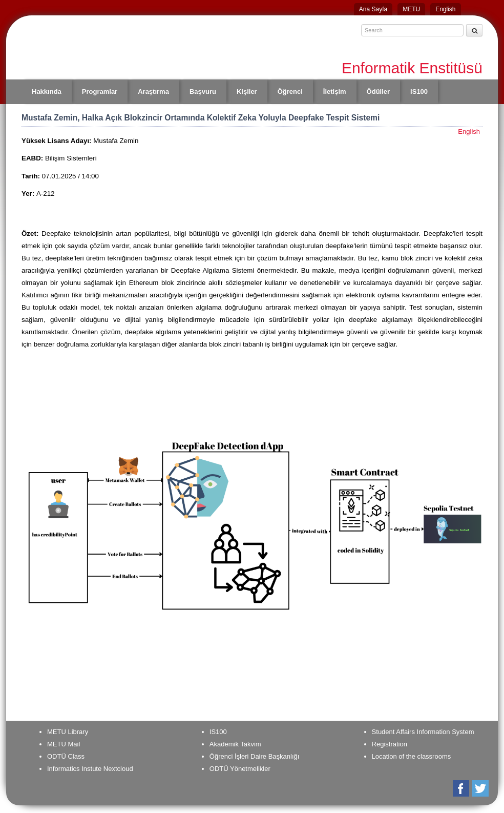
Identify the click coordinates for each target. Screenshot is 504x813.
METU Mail (64, 744)
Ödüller (379, 92)
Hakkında (47, 92)
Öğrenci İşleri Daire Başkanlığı (255, 756)
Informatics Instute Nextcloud (90, 769)
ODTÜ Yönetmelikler (240, 769)
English (445, 9)
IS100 (419, 92)
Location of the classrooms (412, 756)
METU (411, 9)
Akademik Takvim (235, 744)
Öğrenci (290, 92)
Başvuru (203, 92)
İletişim (335, 92)
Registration (390, 744)
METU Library (68, 732)
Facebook (462, 788)
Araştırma (153, 92)
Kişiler (247, 92)
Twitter (481, 788)
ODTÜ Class (66, 756)
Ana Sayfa (373, 9)
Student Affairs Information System (423, 732)
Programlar (100, 92)
